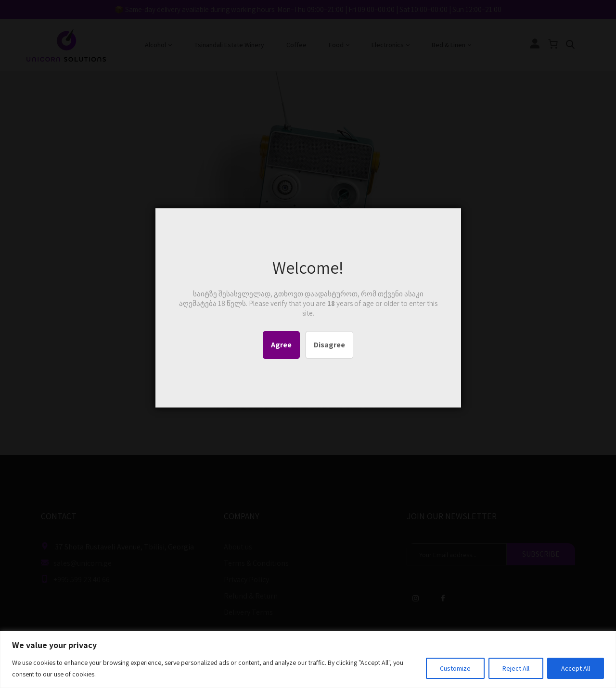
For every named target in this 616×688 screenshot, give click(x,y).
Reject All (516, 668)
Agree (281, 345)
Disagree (329, 345)
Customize (455, 668)
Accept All (576, 668)
